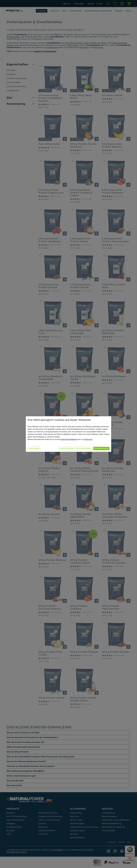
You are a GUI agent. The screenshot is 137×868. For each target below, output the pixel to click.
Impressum (88, 439)
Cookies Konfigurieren (67, 448)
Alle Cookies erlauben (101, 448)
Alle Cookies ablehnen (84, 448)
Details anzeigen (34, 448)
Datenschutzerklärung (69, 439)
